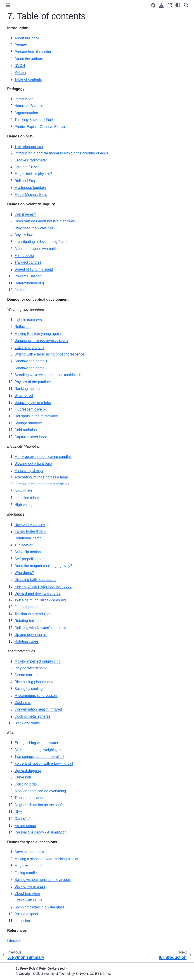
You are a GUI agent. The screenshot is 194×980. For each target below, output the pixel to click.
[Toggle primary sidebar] (8, 5)
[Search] (186, 5)
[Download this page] (161, 6)
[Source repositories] (153, 6)
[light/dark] (178, 5)
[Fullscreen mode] (170, 5)
